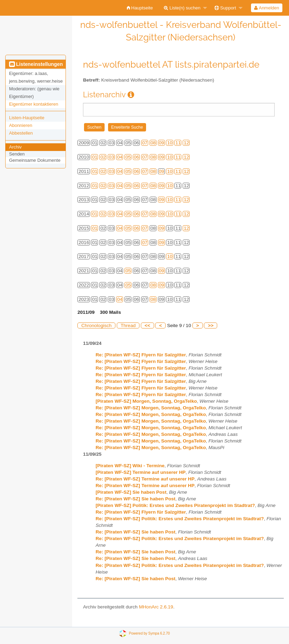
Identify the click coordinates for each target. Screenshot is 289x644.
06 (136, 157)
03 (111, 157)
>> (211, 325)
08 (153, 143)
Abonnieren (21, 125)
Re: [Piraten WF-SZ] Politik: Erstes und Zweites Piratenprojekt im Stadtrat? (180, 519)
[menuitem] (140, 8)
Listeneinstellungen (36, 64)
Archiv (15, 147)
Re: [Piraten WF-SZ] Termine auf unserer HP (145, 479)
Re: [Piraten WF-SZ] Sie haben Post (135, 499)
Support (225, 8)
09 (162, 143)
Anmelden (267, 8)
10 (170, 143)
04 (120, 157)
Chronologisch (96, 325)
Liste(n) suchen (182, 8)
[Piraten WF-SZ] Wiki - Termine (130, 466)
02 (103, 157)
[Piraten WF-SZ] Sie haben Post (131, 492)
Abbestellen (21, 133)
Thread (128, 325)
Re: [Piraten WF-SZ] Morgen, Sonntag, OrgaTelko (151, 408)
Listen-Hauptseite (27, 118)
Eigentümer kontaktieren (34, 104)
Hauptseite (140, 8)
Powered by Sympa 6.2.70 (149, 633)
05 (128, 157)
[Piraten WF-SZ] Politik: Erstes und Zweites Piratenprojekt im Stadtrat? (175, 505)
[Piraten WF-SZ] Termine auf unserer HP (140, 472)
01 (95, 157)
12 (186, 143)
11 (178, 143)
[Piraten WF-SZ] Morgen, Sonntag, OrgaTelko (146, 401)
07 (145, 143)
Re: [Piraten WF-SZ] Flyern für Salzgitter (141, 355)
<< (147, 325)
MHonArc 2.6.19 (156, 607)
